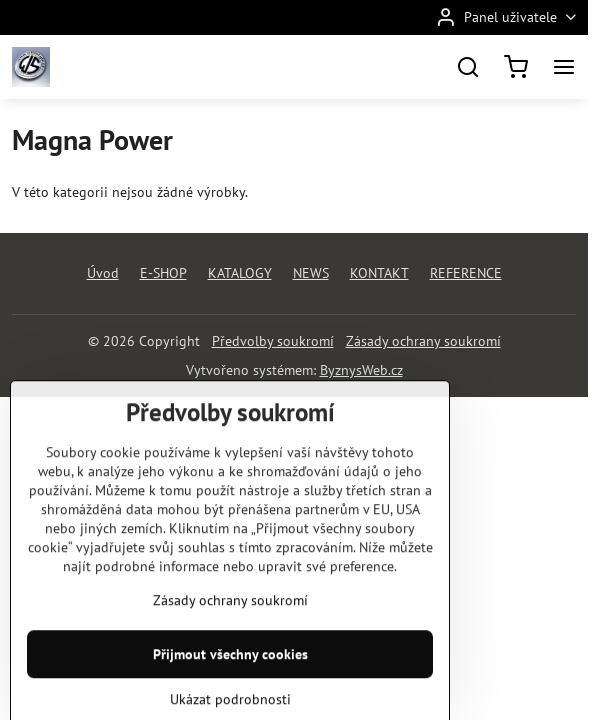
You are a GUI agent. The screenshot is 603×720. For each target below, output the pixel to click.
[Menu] (564, 67)
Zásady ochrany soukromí (423, 341)
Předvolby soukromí (273, 341)
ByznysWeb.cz (361, 370)
